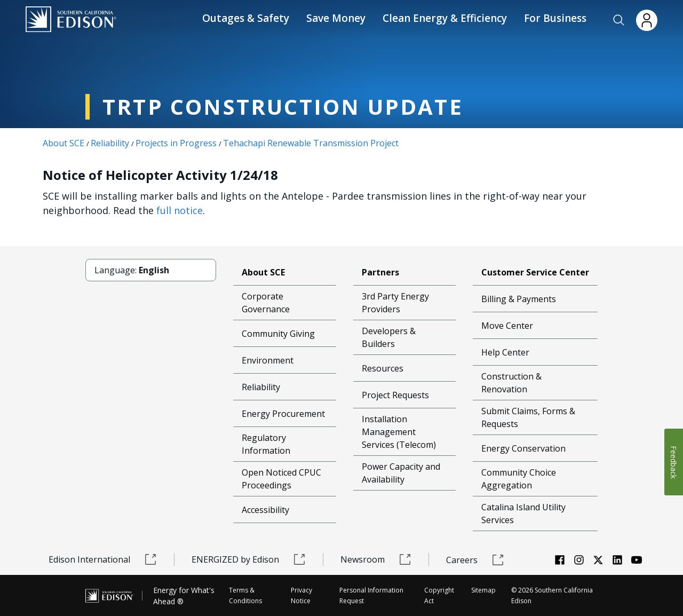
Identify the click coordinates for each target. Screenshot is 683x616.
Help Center (505, 352)
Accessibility (265, 510)
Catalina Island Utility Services (523, 514)
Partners (380, 272)
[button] (619, 20)
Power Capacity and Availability (401, 473)
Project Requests (395, 395)
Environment (268, 360)
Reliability (110, 143)
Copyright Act (439, 595)
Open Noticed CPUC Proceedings (281, 479)
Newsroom (376, 559)
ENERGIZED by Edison (249, 559)
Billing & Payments (519, 299)
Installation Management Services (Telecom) (399, 432)
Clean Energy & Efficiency (445, 18)
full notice (180, 210)
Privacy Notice (301, 595)
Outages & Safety (246, 18)
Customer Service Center (535, 272)
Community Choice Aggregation (519, 479)
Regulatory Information (266, 444)
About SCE (63, 143)
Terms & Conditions (245, 595)
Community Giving (278, 334)
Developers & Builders (389, 337)
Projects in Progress (176, 143)
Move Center (507, 326)
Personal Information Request (371, 595)
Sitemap (483, 590)
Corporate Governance (266, 303)
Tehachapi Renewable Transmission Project (311, 143)
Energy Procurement (283, 414)
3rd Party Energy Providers (395, 303)
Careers (475, 560)
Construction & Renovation (511, 383)
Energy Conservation (523, 448)
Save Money (336, 18)
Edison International (103, 559)
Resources (383, 368)
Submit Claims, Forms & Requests (528, 417)
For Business (555, 18)
